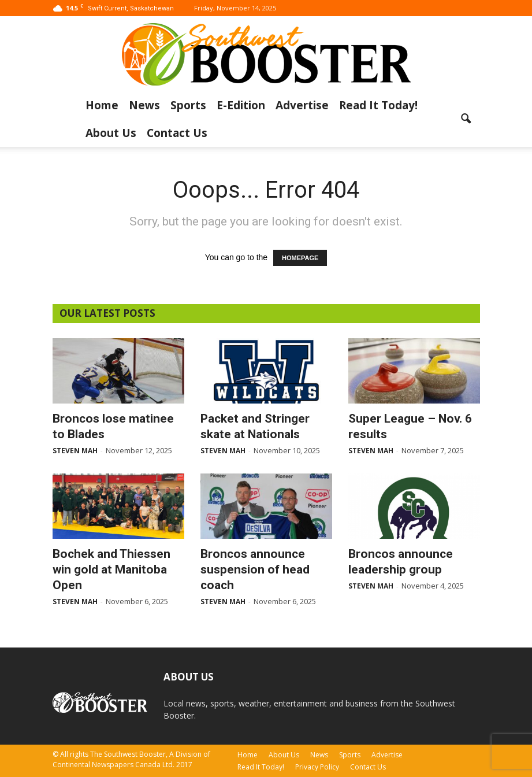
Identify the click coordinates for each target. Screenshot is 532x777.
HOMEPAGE (300, 258)
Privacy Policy (317, 767)
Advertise (302, 105)
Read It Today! (378, 105)
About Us (111, 133)
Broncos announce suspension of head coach (255, 569)
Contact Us (177, 133)
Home (102, 105)
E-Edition (241, 105)
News (144, 105)
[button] (466, 119)
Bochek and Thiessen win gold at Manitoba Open (111, 569)
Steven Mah (75, 451)
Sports (188, 105)
